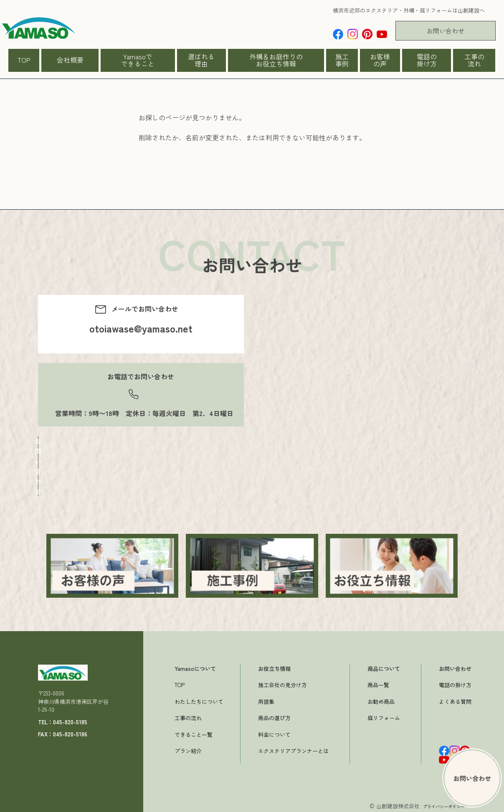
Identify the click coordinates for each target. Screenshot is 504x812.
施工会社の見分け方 (282, 683)
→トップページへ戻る (172, 181)
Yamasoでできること (138, 60)
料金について (274, 733)
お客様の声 (380, 60)
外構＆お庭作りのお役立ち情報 (276, 60)
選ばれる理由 (201, 60)
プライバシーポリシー (438, 804)
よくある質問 (455, 700)
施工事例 (342, 60)
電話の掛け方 (427, 60)
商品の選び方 (274, 716)
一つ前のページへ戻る (172, 191)
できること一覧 (194, 733)
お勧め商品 (381, 700)
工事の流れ (474, 60)
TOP (24, 60)
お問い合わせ (446, 31)
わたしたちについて (199, 700)
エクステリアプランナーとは (293, 749)
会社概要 (70, 60)
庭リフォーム (384, 716)
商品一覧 (378, 683)
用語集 (266, 700)
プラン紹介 (188, 749)
